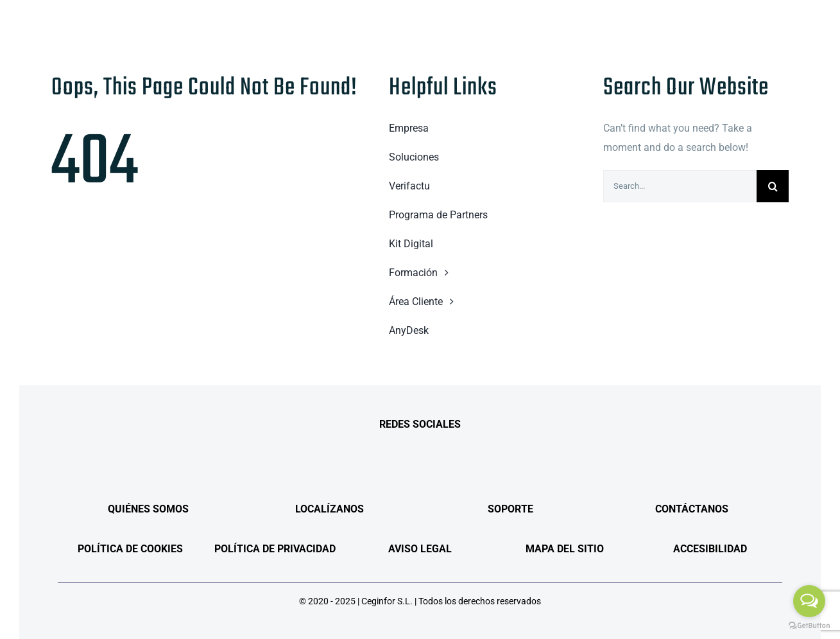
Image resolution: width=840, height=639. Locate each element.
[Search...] (680, 186)
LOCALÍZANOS (330, 509)
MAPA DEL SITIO (565, 549)
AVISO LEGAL (420, 549)
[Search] (773, 186)
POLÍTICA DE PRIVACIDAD (275, 549)
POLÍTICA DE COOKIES (130, 549)
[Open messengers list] (809, 601)
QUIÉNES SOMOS (148, 509)
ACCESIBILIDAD (710, 549)
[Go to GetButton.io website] (809, 626)
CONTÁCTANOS (692, 509)
